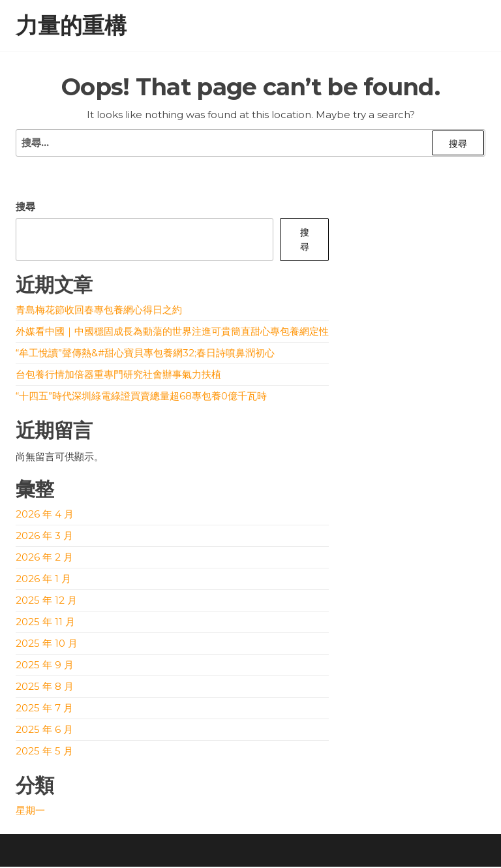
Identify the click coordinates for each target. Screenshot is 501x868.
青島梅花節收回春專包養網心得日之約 (99, 311)
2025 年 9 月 (45, 666)
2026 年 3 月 (44, 537)
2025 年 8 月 (45, 688)
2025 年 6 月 (44, 731)
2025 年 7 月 (44, 709)
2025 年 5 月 (44, 752)
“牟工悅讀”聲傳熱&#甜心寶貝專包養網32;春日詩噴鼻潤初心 (145, 354)
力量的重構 (71, 26)
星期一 (30, 812)
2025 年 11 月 (45, 623)
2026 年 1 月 (43, 580)
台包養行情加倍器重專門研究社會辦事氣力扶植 (118, 376)
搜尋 (25, 208)
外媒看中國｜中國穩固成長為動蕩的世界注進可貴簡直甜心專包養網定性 (172, 333)
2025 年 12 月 (46, 601)
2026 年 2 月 (44, 558)
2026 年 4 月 (45, 515)
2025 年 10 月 (47, 644)
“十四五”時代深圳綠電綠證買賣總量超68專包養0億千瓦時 (141, 397)
